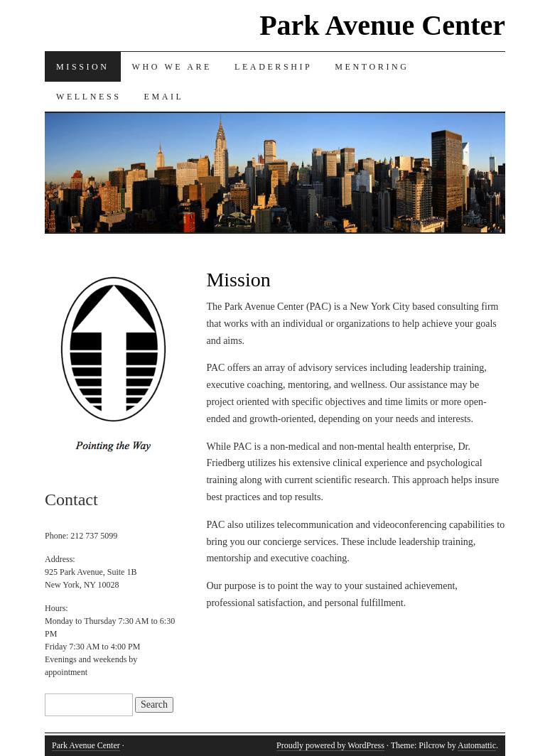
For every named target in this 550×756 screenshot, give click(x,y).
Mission (83, 67)
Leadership (273, 67)
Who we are (172, 67)
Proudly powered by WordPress (330, 745)
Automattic (477, 745)
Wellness (88, 97)
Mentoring (372, 67)
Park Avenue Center (382, 25)
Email (163, 97)
